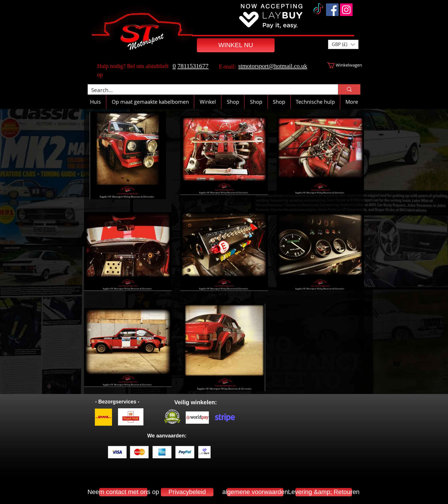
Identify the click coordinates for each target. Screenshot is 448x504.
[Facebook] (332, 10)
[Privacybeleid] (187, 492)
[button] (343, 44)
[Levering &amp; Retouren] (324, 492)
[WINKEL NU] (236, 45)
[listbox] (343, 44)
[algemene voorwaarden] (255, 492)
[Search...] (209, 90)
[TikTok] (318, 10)
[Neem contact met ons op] (123, 492)
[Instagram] (346, 10)
